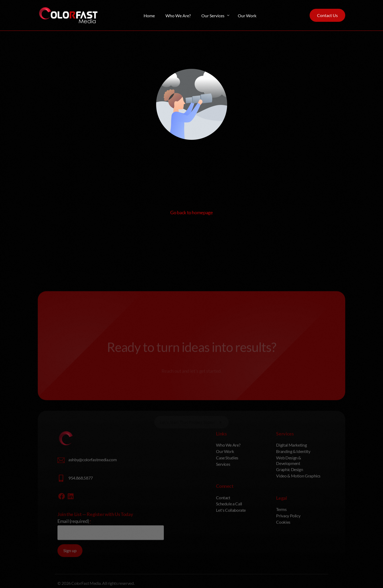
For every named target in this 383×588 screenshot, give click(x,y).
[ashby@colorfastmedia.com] (61, 501)
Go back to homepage (191, 212)
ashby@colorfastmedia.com (92, 500)
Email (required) (74, 562)
